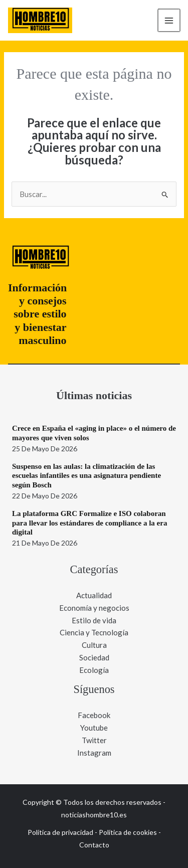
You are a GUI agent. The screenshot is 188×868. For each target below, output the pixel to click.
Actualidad (94, 595)
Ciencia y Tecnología (94, 632)
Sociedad (94, 657)
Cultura (94, 645)
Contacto (94, 845)
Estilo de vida (94, 620)
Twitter (94, 740)
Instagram (94, 753)
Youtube (94, 728)
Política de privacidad (60, 832)
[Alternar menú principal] (170, 20)
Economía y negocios (94, 608)
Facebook (94, 715)
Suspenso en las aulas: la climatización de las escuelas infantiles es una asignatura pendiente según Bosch (86, 476)
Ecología (94, 670)
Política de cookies (128, 832)
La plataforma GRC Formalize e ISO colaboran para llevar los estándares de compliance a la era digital (89, 523)
